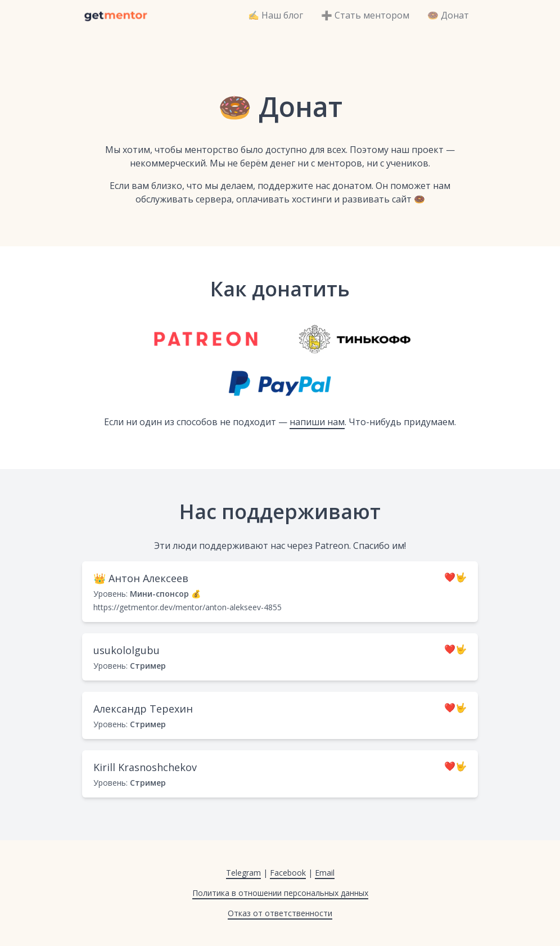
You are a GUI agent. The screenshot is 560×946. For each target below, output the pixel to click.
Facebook (288, 873)
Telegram (243, 873)
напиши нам (317, 422)
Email (325, 873)
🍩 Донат (448, 15)
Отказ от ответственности (280, 913)
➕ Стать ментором (365, 15)
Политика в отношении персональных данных (280, 893)
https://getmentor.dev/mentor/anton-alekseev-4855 (188, 607)
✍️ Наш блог (276, 15)
